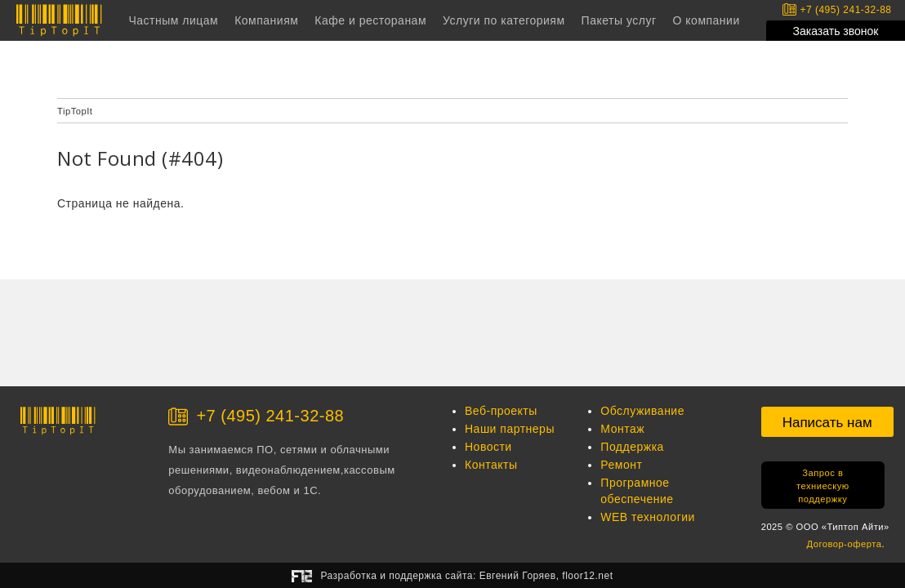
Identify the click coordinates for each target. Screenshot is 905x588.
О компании (707, 20)
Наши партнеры (510, 429)
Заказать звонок (836, 31)
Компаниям (266, 20)
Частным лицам (173, 20)
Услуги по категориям (504, 20)
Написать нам (827, 423)
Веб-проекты (501, 411)
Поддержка (632, 447)
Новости (488, 447)
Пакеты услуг (619, 20)
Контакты (491, 465)
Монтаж (622, 429)
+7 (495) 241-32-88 (837, 9)
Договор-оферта (845, 544)
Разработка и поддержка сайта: (466, 576)
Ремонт (621, 465)
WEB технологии (648, 517)
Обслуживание (642, 411)
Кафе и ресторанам (370, 20)
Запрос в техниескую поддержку (823, 486)
